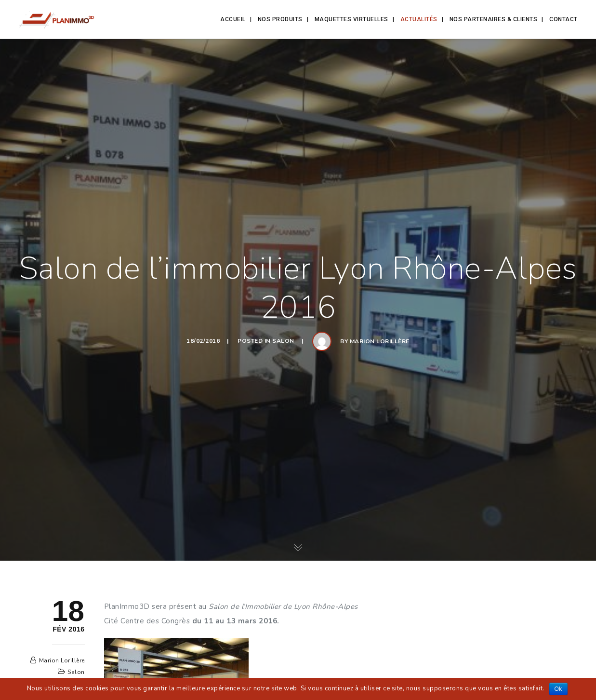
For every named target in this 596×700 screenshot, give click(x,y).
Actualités (419, 19)
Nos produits (280, 19)
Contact (563, 19)
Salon (283, 341)
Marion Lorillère (380, 341)
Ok (558, 689)
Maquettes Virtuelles (351, 19)
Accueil (233, 19)
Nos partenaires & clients (494, 19)
